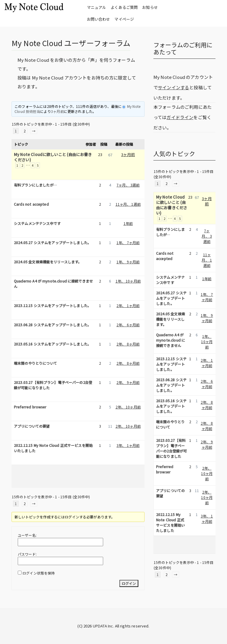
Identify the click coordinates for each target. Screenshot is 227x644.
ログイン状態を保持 (39, 573)
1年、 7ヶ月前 (128, 242)
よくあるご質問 (124, 7)
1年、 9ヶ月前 (128, 262)
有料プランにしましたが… (35, 185)
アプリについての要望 (32, 426)
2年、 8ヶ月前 (128, 344)
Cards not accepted (31, 204)
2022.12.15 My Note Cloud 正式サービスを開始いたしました (53, 448)
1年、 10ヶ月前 (128, 281)
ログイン (129, 583)
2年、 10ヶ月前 (128, 407)
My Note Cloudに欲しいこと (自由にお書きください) (53, 157)
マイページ (124, 19)
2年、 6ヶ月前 (128, 325)
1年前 (128, 223)
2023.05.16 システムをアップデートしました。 (52, 344)
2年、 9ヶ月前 (128, 382)
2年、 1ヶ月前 (128, 305)
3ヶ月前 (57, 111)
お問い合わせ (99, 19)
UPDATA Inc (103, 626)
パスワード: (27, 554)
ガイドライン (180, 117)
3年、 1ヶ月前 (128, 445)
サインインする (174, 87)
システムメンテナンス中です (37, 223)
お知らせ (150, 7)
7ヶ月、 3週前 (128, 185)
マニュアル (97, 7)
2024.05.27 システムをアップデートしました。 (52, 242)
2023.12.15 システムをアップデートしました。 (52, 305)
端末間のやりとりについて (35, 363)
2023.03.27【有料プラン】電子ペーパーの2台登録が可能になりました (53, 385)
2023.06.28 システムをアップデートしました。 (52, 325)
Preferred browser (30, 407)
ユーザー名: (27, 535)
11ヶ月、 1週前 (128, 204)
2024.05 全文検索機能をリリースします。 (48, 262)
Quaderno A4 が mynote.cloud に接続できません (53, 284)
